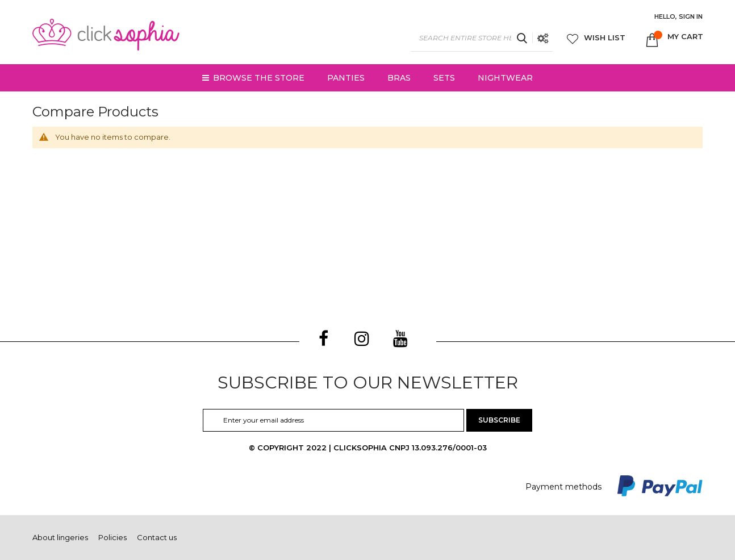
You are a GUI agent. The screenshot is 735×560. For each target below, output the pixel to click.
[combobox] (482, 38)
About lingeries (60, 537)
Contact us (157, 537)
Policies (112, 537)
